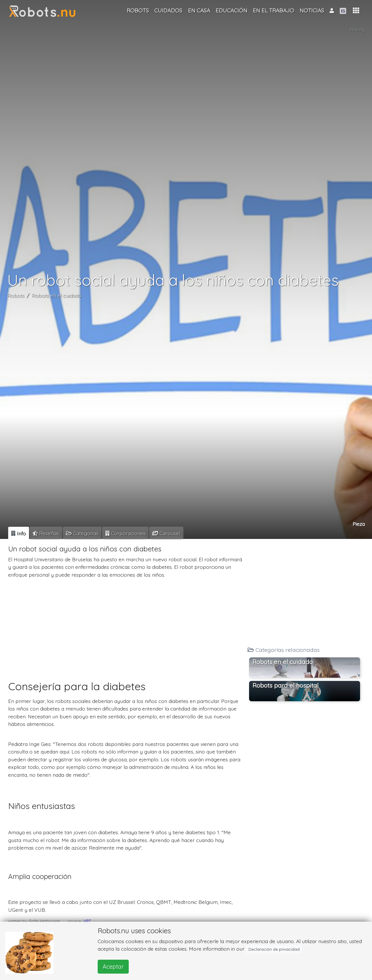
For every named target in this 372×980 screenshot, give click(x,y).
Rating (357, 29)
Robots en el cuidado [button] (283, 662)
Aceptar (113, 966)
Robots (16, 295)
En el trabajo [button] (273, 10)
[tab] (19, 533)
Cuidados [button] (168, 10)
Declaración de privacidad (274, 949)
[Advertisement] (126, 624)
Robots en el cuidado (57, 295)
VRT (87, 921)
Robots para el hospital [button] (286, 685)
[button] (356, 11)
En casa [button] (199, 10)
